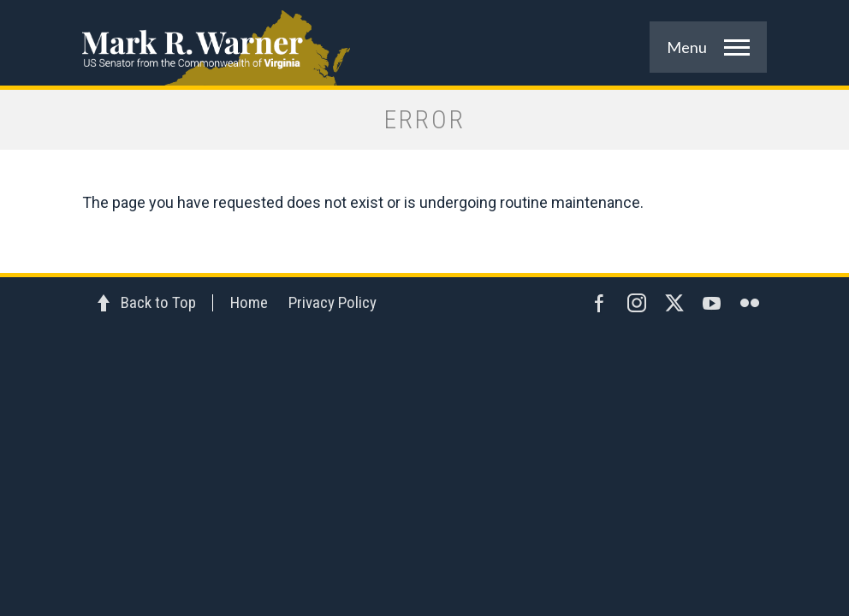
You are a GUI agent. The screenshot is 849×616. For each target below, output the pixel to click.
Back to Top (158, 302)
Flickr (750, 303)
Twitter (674, 303)
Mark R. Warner (424, 43)
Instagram (637, 303)
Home (249, 302)
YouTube (712, 303)
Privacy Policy (332, 302)
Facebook (599, 303)
